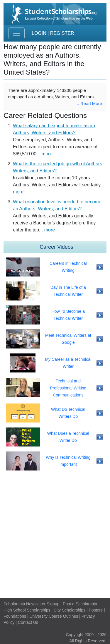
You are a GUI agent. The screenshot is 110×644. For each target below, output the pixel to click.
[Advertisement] (55, 536)
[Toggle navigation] (16, 33)
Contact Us (28, 622)
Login (39, 33)
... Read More (89, 103)
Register (62, 33)
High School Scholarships (27, 610)
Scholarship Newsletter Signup (32, 604)
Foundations (15, 616)
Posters (96, 610)
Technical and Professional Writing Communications (68, 388)
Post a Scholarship (80, 604)
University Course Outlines (54, 616)
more (47, 154)
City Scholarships (70, 610)
